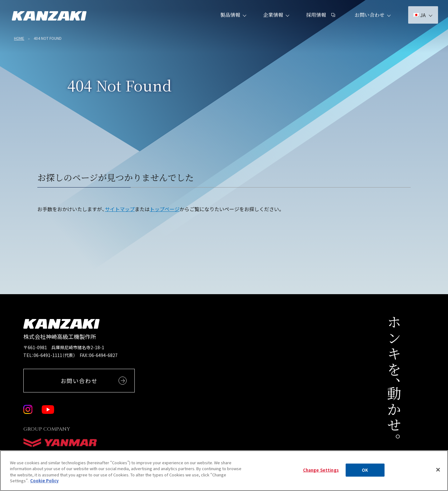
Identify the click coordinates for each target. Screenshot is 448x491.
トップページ (165, 209)
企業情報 (272, 19)
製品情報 (229, 19)
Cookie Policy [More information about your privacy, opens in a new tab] (44, 481)
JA (418, 19)
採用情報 (319, 19)
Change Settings (321, 470)
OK (365, 470)
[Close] (438, 470)
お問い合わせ (368, 19)
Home (19, 38)
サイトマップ (120, 209)
